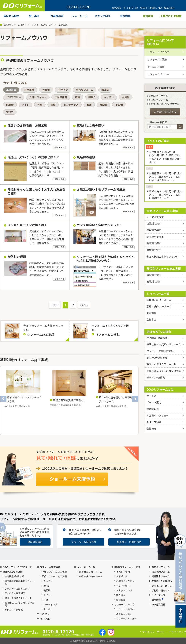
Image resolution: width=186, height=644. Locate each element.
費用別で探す (154, 230)
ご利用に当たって (160, 590)
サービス (151, 396)
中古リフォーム (85, 90)
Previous (3, 399)
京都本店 (151, 319)
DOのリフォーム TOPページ (17, 567)
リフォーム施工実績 (50, 567)
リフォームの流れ (157, 59)
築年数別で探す (155, 237)
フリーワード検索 (157, 122)
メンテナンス (71, 105)
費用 (89, 105)
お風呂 (126, 97)
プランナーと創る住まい (160, 351)
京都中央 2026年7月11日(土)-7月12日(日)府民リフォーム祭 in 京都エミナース (166, 195)
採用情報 (157, 600)
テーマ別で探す (155, 217)
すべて (10, 112)
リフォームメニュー (159, 74)
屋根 (53, 105)
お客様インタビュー (157, 415)
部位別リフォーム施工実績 (164, 268)
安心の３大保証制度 (15, 593)
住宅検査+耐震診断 (157, 338)
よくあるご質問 (156, 67)
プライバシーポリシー (163, 586)
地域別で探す (154, 243)
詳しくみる (60, 147)
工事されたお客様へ (162, 581)
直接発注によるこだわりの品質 (164, 371)
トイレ (26, 105)
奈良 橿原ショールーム (159, 300)
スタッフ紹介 (154, 422)
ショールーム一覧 (158, 294)
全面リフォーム (158, 96)
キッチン (109, 97)
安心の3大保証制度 (157, 358)
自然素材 (29, 90)
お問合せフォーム (161, 567)
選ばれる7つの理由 (159, 332)
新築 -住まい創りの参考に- (164, 104)
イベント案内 (154, 402)
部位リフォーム (158, 100)
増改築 (105, 90)
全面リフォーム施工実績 (162, 211)
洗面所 (10, 105)
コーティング (50, 604)
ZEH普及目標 (158, 604)
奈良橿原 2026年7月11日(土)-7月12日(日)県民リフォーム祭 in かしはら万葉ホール (166, 177)
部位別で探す (154, 275)
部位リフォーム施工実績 (54, 576)
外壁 (40, 105)
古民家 (46, 90)
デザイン (63, 90)
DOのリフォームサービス (127, 567)
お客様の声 (153, 409)
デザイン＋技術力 (14, 610)
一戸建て (44, 614)
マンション (46, 618)
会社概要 (151, 429)
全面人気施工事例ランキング (162, 257)
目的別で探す (154, 223)
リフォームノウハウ (42, 25)
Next (135, 399)
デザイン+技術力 (156, 377)
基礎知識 (11, 90)
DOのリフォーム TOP (14, 25)
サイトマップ (158, 595)
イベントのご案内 (158, 141)
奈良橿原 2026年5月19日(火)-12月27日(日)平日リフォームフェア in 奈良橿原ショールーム (165, 157)
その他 (119, 105)
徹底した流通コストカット (161, 364)
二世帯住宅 (61, 97)
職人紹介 (121, 595)
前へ (83, 305)
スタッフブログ (124, 590)
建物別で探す (154, 250)
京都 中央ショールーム (159, 306)
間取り (92, 97)
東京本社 (151, 313)
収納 (78, 97)
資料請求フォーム (161, 576)
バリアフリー (14, 97)
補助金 (104, 105)
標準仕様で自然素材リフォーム (164, 344)
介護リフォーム (38, 97)
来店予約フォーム (161, 572)
